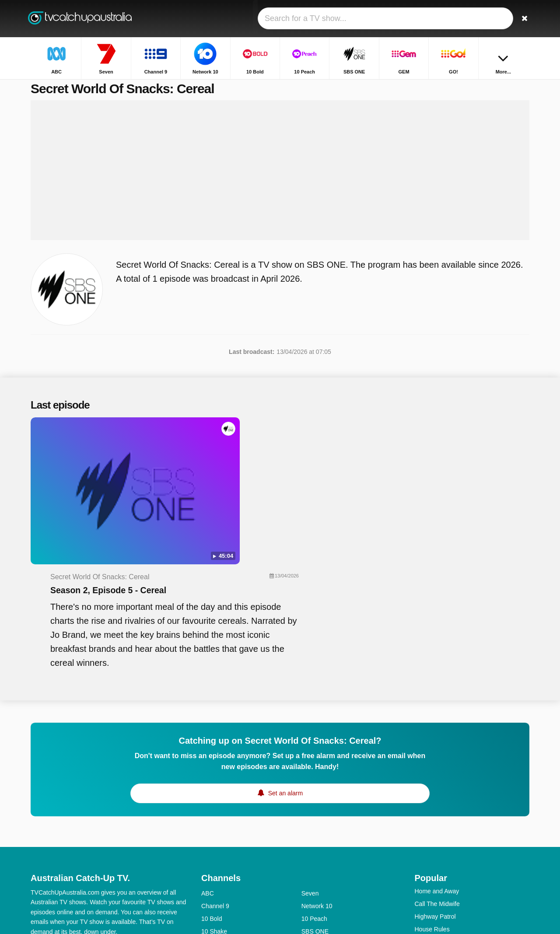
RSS (154, 817)
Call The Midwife (437, 772)
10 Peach (314, 787)
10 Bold (212, 787)
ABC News (316, 850)
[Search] (520, 19)
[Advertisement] (280, 180)
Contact (41, 817)
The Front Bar (434, 848)
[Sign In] (490, 19)
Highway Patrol (435, 785)
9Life (208, 825)
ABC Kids (214, 850)
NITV (308, 825)
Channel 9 (215, 774)
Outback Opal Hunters (445, 861)
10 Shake (214, 800)
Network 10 (317, 774)
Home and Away (437, 759)
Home (435, 86)
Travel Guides (434, 836)
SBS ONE (315, 800)
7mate (210, 876)
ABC (208, 762)
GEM (208, 812)
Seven (310, 762)
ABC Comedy (320, 838)
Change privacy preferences (72, 833)
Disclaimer (96, 817)
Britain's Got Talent (440, 810)
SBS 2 (210, 863)
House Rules (432, 798)
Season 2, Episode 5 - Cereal (276, 453)
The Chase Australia (442, 823)
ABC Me (213, 838)
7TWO (310, 863)
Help (67, 817)
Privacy (129, 817)
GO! (307, 812)
